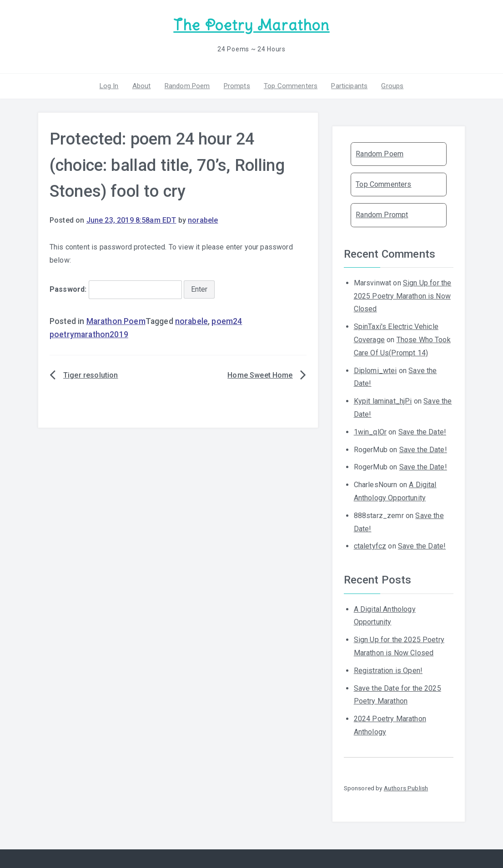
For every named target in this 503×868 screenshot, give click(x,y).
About (142, 86)
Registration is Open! (388, 671)
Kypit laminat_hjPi (383, 401)
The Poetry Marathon (251, 25)
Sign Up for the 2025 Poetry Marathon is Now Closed (403, 296)
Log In (109, 86)
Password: (116, 290)
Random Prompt (382, 215)
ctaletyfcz (370, 546)
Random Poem (187, 86)
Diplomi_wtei (375, 371)
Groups (392, 86)
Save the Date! (422, 432)
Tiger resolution (91, 375)
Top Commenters (291, 86)
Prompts (237, 86)
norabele (203, 220)
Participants (349, 86)
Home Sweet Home (260, 375)
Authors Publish (406, 788)
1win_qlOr (370, 432)
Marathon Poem (116, 321)
